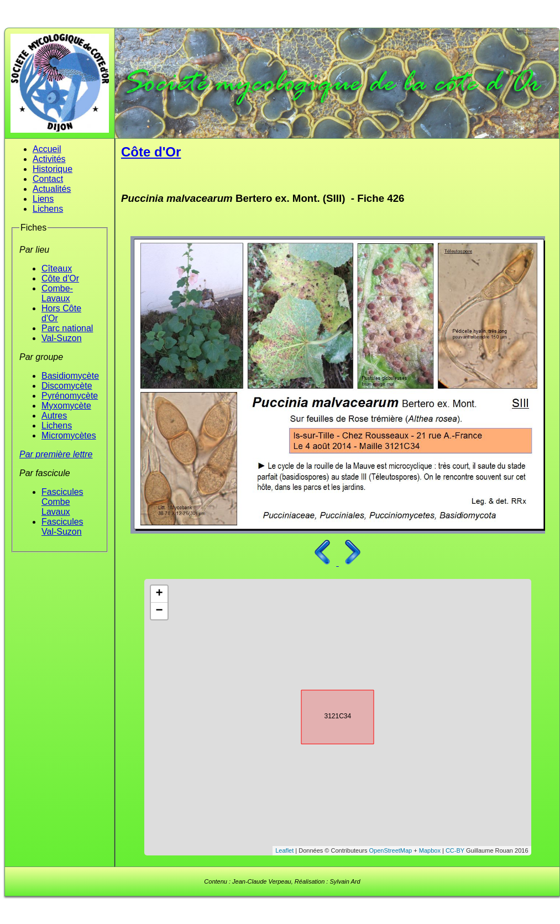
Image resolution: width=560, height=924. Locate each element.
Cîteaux (57, 268)
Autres (54, 416)
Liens (43, 199)
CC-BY (455, 850)
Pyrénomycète (70, 396)
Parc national (67, 328)
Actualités (52, 189)
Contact (48, 179)
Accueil (47, 149)
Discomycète (67, 386)
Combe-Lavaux (57, 293)
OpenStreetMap (391, 850)
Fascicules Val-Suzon (62, 527)
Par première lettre (56, 454)
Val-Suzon (62, 338)
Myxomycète (66, 406)
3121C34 (328, 715)
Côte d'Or (60, 278)
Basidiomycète (70, 376)
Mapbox (430, 850)
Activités (49, 159)
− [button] (159, 611)
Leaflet (284, 850)
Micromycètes (69, 435)
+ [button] (159, 594)
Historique (53, 169)
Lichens (48, 209)
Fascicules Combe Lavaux (62, 502)
